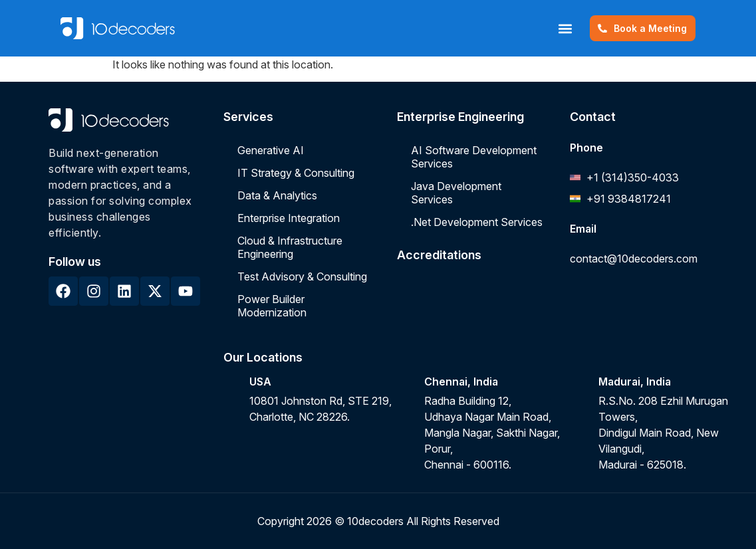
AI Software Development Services (474, 157)
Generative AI (271, 150)
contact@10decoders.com (634, 259)
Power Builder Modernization (272, 306)
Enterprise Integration (289, 218)
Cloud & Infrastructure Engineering (290, 247)
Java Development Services (456, 193)
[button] (558, 28)
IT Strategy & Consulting (296, 173)
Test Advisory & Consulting (302, 276)
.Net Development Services (477, 222)
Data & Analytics (277, 195)
